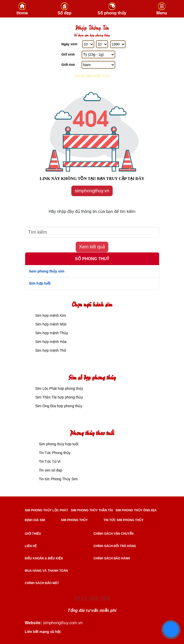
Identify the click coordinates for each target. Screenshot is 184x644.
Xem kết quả (92, 247)
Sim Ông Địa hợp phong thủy (58, 406)
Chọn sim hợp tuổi (92, 76)
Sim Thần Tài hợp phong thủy (59, 397)
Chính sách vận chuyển (113, 534)
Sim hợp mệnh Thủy (51, 333)
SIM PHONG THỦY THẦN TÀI (92, 510)
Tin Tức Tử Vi (50, 461)
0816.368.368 (92, 598)
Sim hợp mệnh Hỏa (50, 342)
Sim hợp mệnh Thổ (50, 350)
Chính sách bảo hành (112, 558)
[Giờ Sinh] (99, 55)
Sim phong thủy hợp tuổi (59, 444)
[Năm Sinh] (118, 44)
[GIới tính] (99, 65)
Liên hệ (31, 546)
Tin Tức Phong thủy (55, 453)
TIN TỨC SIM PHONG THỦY (123, 520)
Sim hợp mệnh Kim (50, 315)
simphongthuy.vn (92, 191)
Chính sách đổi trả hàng (115, 546)
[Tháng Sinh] (102, 44)
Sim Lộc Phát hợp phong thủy (59, 388)
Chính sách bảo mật (42, 583)
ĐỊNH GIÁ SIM (35, 520)
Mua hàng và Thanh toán (46, 571)
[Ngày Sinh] (88, 44)
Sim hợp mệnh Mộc (51, 324)
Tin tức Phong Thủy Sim (58, 479)
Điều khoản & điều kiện (44, 558)
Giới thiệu (33, 534)
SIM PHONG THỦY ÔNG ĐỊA (136, 510)
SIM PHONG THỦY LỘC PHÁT (47, 510)
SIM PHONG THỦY (74, 520)
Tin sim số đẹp (51, 470)
